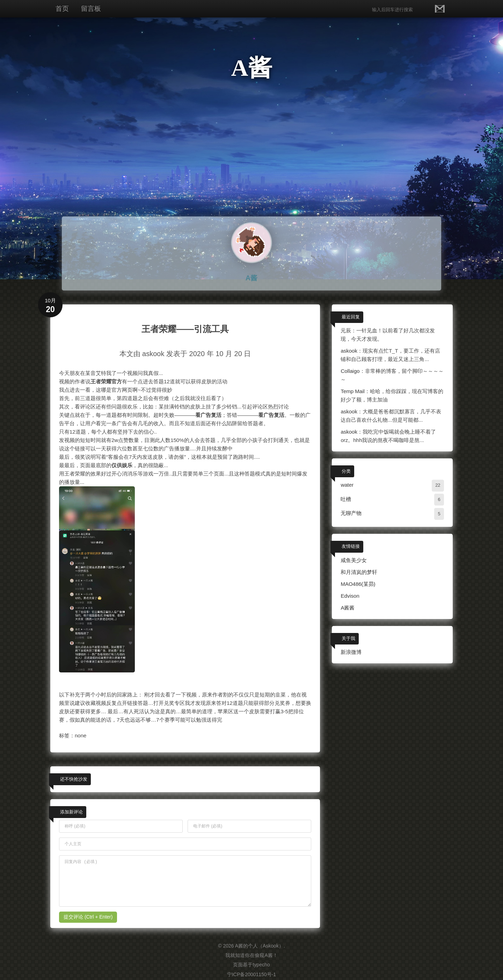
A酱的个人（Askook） (259, 946)
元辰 (346, 330)
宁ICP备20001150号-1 (251, 974)
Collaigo (350, 371)
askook (349, 351)
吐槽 (346, 499)
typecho (261, 965)
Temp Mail (352, 391)
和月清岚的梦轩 (359, 572)
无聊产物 (351, 513)
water (347, 485)
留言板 (91, 9)
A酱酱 (348, 608)
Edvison (350, 596)
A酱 (251, 68)
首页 (62, 9)
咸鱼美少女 (354, 560)
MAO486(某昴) (358, 584)
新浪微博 (351, 652)
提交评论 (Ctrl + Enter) (88, 917)
